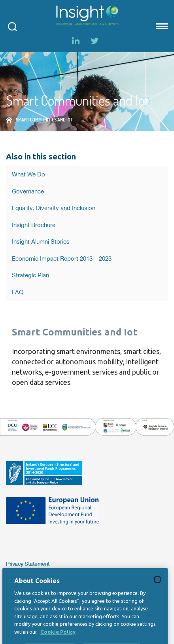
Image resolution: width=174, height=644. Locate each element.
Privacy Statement (28, 563)
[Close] (157, 588)
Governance (28, 191)
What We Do (28, 174)
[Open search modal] (12, 26)
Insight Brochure (34, 225)
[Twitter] (95, 41)
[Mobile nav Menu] (161, 26)
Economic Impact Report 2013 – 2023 (62, 259)
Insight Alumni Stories (41, 241)
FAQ (18, 292)
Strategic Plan (30, 275)
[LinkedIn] (76, 41)
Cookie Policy (58, 640)
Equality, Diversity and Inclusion (54, 208)
